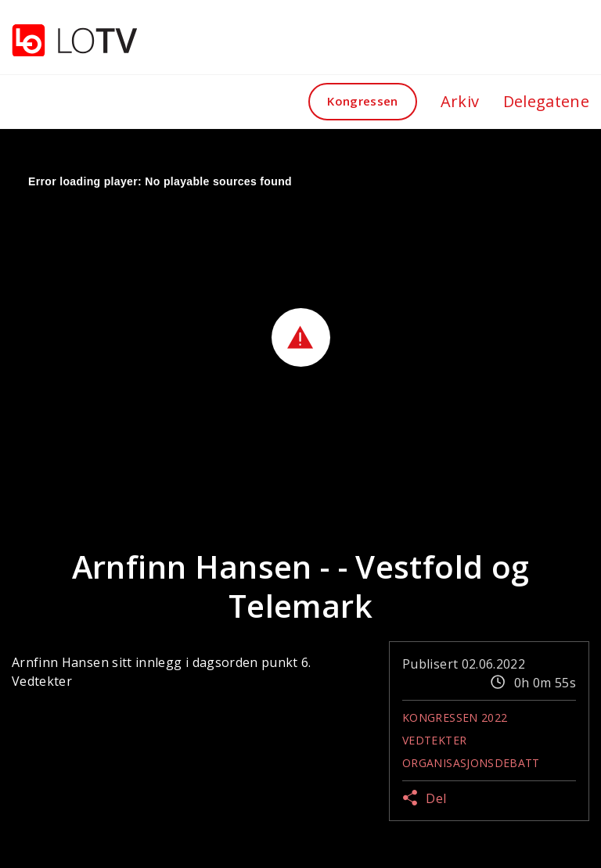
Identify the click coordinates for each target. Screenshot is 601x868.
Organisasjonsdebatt (471, 763)
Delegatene (547, 101)
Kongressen (363, 101)
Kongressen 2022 (455, 717)
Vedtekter (434, 740)
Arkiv (460, 101)
